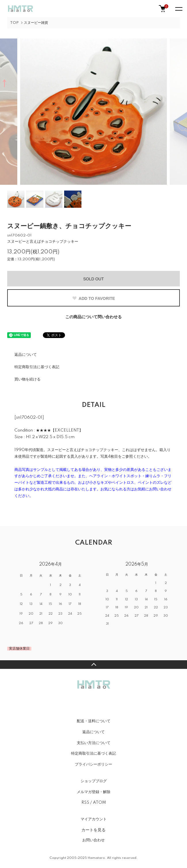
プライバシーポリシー (93, 764)
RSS (85, 803)
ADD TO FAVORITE (93, 298)
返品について (26, 355)
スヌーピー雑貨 (36, 23)
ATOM (99, 803)
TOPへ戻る (93, 665)
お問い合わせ (93, 840)
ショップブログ (94, 781)
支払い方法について (94, 743)
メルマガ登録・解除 (94, 792)
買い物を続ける (27, 379)
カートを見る (93, 830)
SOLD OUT (93, 279)
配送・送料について (94, 721)
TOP (14, 23)
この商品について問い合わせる (93, 317)
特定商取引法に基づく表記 (37, 367)
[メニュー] (178, 9)
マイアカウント (94, 819)
